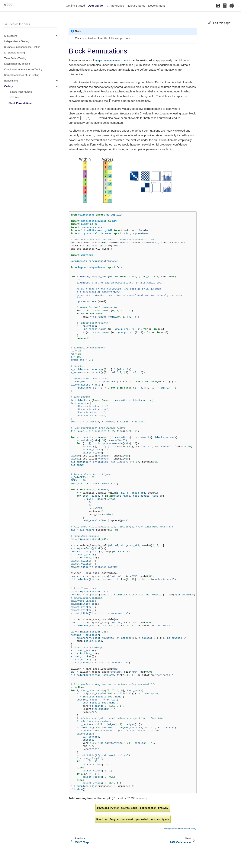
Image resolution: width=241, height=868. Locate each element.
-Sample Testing (15, 53)
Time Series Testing (15, 58)
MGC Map (14, 97)
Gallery (9, 86)
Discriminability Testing (17, 64)
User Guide (95, 6)
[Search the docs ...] (30, 24)
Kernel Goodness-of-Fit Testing (22, 75)
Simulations (11, 36)
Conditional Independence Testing (23, 69)
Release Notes (136, 6)
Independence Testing (17, 41)
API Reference (115, 6)
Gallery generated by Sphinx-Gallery (179, 829)
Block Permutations (20, 103)
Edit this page (219, 23)
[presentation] (110, 101)
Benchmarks (11, 81)
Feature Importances (20, 92)
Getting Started (75, 6)
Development (156, 6)
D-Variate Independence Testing (22, 47)
